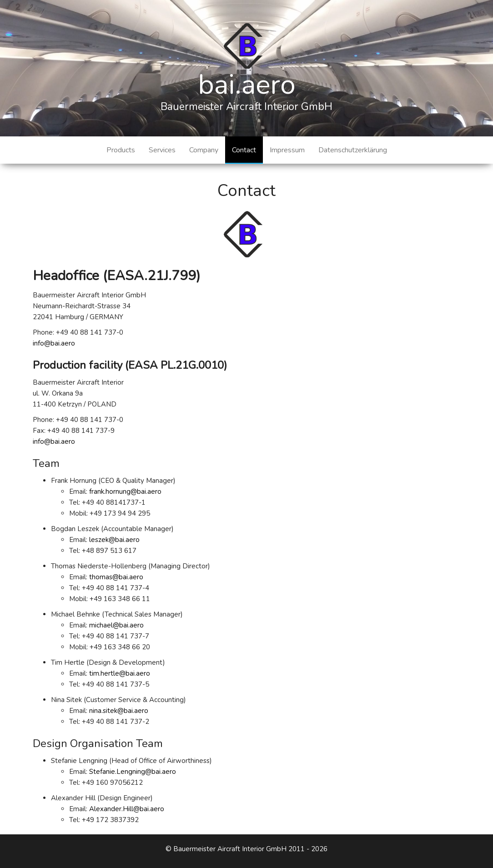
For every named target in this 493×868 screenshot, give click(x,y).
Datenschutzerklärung (353, 150)
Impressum (287, 150)
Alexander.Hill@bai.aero (127, 809)
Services (162, 150)
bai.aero (247, 85)
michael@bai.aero (116, 625)
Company (204, 150)
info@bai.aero (54, 343)
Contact (244, 150)
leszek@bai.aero (114, 540)
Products (121, 150)
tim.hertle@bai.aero (120, 673)
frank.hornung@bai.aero (125, 492)
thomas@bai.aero (116, 577)
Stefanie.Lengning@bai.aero (133, 772)
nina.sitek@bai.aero (119, 711)
